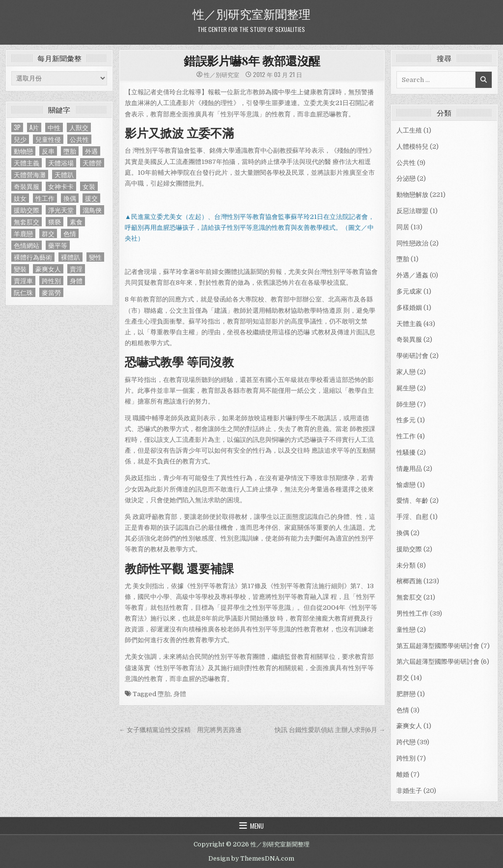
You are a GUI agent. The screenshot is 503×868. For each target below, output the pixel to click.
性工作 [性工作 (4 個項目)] (45, 198)
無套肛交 (409, 597)
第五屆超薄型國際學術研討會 (438, 646)
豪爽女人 (409, 726)
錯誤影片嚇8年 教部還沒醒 (252, 60)
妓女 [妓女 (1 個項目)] (20, 198)
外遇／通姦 (412, 275)
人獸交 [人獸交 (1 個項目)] (79, 127)
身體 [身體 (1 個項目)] (76, 281)
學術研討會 (412, 356)
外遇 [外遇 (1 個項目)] (91, 151)
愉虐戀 (406, 485)
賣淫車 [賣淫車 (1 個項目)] (23, 281)
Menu (257, 826)
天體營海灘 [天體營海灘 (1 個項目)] (30, 175)
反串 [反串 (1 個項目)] (48, 151)
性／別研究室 (222, 75)
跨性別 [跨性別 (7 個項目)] (51, 281)
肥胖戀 (406, 694)
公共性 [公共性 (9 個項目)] (79, 139)
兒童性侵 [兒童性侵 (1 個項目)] (48, 139)
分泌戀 (406, 178)
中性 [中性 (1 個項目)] (54, 127)
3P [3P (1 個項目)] (17, 127)
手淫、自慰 (412, 517)
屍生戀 (406, 388)
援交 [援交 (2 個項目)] (91, 198)
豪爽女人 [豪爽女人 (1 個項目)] (48, 269)
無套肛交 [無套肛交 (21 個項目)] (27, 222)
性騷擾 (406, 452)
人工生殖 (409, 130)
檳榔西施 (409, 581)
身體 (180, 694)
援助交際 (409, 549)
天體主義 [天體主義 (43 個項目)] (27, 163)
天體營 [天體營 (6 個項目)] (92, 163)
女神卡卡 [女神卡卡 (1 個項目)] (61, 186)
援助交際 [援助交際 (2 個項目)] (27, 210)
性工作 (406, 436)
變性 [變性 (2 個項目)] (95, 257)
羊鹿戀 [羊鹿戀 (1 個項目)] (23, 233)
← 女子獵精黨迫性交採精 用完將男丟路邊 (180, 730)
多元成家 (409, 291)
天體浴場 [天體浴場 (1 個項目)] (61, 163)
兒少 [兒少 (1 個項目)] (20, 139)
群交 (403, 678)
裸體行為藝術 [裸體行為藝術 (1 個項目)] (33, 257)
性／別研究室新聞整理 (251, 13)
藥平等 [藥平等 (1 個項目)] (58, 245)
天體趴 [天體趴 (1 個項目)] (64, 175)
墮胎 (164, 694)
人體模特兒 (412, 147)
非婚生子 (409, 791)
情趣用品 (409, 469)
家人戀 (406, 372)
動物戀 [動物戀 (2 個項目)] (23, 151)
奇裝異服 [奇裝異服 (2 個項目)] (27, 186)
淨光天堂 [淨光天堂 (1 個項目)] (61, 210)
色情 (403, 710)
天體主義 (409, 324)
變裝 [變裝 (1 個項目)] (20, 269)
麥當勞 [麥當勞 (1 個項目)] (51, 292)
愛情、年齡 (412, 501)
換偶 (403, 533)
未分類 (406, 565)
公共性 (406, 163)
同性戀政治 (412, 243)
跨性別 (406, 758)
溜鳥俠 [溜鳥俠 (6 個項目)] (92, 210)
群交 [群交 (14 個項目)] (48, 233)
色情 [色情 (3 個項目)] (70, 233)
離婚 (403, 774)
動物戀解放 (412, 195)
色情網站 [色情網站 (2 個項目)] (27, 245)
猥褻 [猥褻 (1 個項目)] (55, 222)
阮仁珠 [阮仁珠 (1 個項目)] (23, 292)
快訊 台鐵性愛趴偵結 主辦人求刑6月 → (330, 730)
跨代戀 (406, 742)
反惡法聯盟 (412, 211)
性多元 (406, 420)
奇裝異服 (409, 339)
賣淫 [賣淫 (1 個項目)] (76, 269)
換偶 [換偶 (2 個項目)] (70, 198)
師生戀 (406, 404)
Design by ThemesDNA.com (251, 859)
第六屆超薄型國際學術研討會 (438, 662)
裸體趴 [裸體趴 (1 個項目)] (70, 257)
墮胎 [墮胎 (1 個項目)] (70, 151)
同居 (403, 227)
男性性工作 (412, 613)
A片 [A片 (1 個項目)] (34, 127)
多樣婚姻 (409, 308)
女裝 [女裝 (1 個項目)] (89, 186)
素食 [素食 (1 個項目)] (76, 222)
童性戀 (406, 630)
